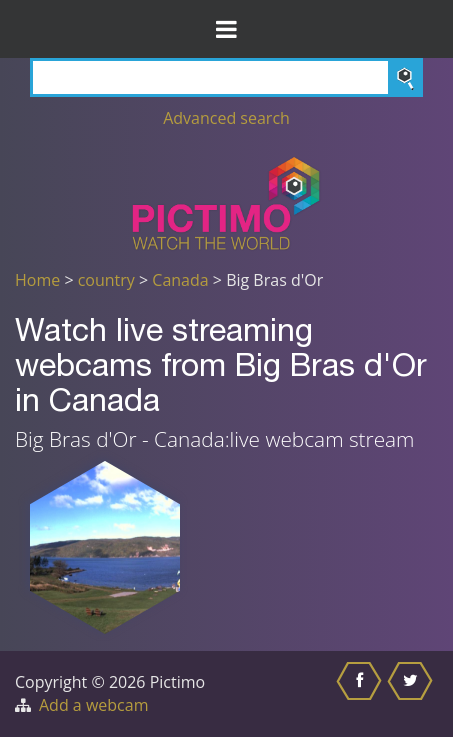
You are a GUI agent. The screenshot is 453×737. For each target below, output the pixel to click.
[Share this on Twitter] (412, 694)
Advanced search (226, 118)
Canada (180, 280)
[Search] (226, 77)
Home (37, 280)
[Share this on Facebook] (361, 694)
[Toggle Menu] (226, 29)
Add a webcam (93, 705)
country (106, 280)
